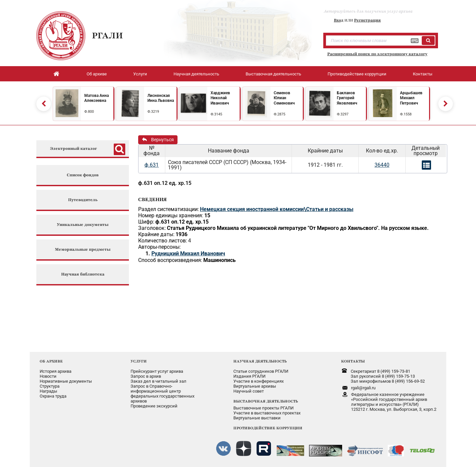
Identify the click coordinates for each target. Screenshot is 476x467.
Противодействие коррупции (357, 74)
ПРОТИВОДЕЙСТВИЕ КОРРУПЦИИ (268, 428)
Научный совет (249, 391)
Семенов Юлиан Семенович (284, 98)
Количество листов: (163, 241)
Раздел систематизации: (169, 209)
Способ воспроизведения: (170, 260)
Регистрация (367, 20)
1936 (181, 234)
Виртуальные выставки (257, 418)
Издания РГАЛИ (249, 376)
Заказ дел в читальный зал (159, 381)
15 (207, 215)
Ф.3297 (343, 114)
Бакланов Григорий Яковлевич (347, 98)
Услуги (140, 74)
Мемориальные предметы (83, 250)
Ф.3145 (216, 114)
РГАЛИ (107, 35)
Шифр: (146, 222)
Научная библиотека (83, 274)
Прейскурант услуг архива (157, 371)
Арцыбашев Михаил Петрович (411, 98)
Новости (48, 376)
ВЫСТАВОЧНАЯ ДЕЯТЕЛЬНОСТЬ (266, 401)
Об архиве (97, 74)
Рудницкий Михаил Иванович (188, 254)
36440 (382, 165)
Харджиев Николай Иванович (220, 98)
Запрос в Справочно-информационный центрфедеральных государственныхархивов (162, 394)
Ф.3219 (153, 112)
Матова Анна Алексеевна (97, 98)
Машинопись (219, 260)
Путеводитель (83, 200)
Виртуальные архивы (255, 386)
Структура (50, 386)
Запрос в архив (146, 376)
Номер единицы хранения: (171, 215)
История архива (56, 371)
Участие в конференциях (258, 381)
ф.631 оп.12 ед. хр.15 (165, 183)
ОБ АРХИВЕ (51, 361)
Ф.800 (89, 112)
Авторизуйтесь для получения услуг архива (368, 11)
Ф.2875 (279, 114)
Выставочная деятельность (273, 74)
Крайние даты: (156, 234)
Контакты (423, 74)
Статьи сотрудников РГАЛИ (261, 371)
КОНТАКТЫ (353, 361)
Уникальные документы (83, 225)
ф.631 (152, 165)
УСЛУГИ (139, 361)
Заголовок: (152, 228)
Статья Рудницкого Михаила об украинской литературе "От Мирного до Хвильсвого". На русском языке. (298, 228)
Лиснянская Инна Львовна (161, 98)
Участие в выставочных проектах (267, 413)
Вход (339, 20)
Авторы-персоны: (159, 247)
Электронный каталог (73, 149)
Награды (48, 391)
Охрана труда (53, 396)
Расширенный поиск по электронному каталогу (377, 54)
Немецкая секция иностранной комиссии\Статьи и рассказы (277, 209)
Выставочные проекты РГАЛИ (263, 408)
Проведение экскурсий (154, 406)
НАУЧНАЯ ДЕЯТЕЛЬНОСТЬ (260, 361)
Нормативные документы (66, 381)
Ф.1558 (406, 114)
